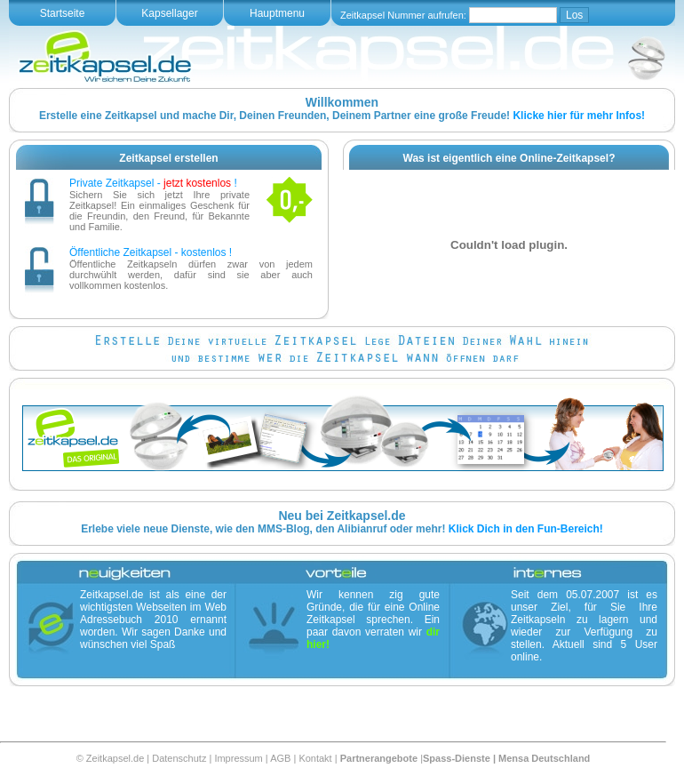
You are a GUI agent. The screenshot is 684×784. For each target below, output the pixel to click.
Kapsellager (169, 13)
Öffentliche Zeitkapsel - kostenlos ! (151, 252)
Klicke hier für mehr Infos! (579, 116)
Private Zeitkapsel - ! (153, 183)
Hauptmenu (277, 13)
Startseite (63, 13)
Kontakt (315, 758)
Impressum (238, 758)
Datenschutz (179, 758)
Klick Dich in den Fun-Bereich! (526, 529)
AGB (280, 758)
